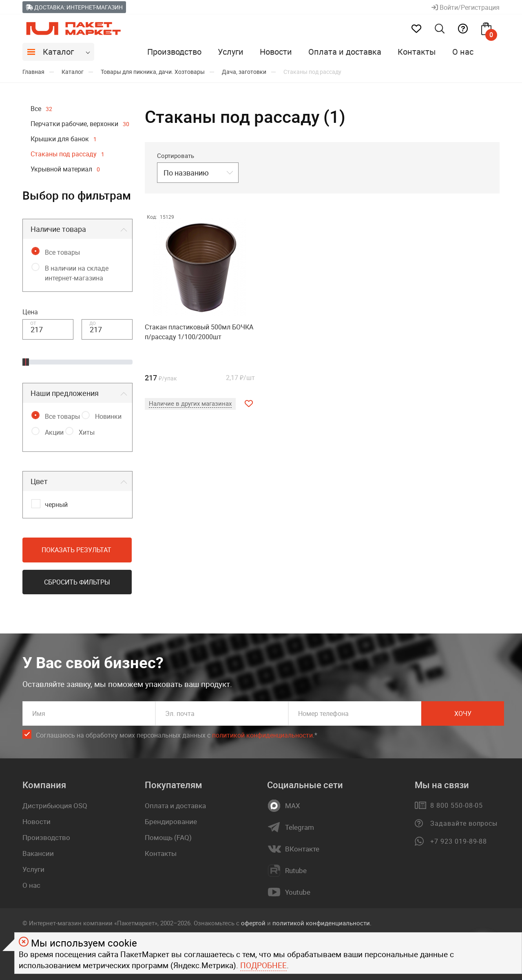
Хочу (463, 713)
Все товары (62, 252)
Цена (30, 312)
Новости (276, 52)
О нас (463, 52)
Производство (174, 52)
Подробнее (263, 965)
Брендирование (171, 821)
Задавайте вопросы (464, 823)
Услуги (231, 52)
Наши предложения (65, 393)
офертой (253, 923)
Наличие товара (58, 229)
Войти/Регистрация (466, 7)
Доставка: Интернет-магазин (74, 7)
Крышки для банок (64, 139)
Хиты (87, 432)
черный (56, 504)
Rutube (296, 871)
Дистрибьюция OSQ (55, 806)
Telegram (300, 827)
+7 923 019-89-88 (459, 841)
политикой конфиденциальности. (322, 923)
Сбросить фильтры (77, 582)
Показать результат (76, 550)
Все (41, 109)
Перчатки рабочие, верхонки (80, 124)
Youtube (298, 892)
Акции (54, 432)
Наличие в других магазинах (190, 403)
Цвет (39, 481)
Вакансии (38, 853)
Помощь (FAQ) (168, 837)
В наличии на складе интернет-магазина (77, 273)
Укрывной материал (65, 169)
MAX (293, 806)
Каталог (58, 52)
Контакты (417, 52)
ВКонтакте (302, 849)
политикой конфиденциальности (262, 735)
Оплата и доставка (345, 52)
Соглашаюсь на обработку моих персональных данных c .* (177, 735)
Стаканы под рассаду (67, 154)
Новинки (108, 416)
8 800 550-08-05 (457, 805)
